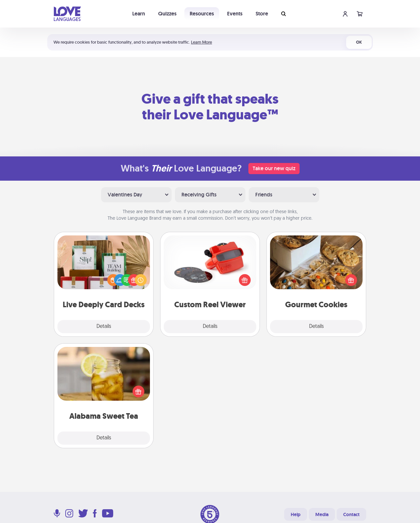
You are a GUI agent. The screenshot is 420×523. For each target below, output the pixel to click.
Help (296, 514)
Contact (351, 514)
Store (262, 14)
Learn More (201, 42)
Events (235, 14)
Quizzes (167, 14)
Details (104, 327)
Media (322, 514)
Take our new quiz (274, 168)
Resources (202, 14)
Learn (139, 14)
